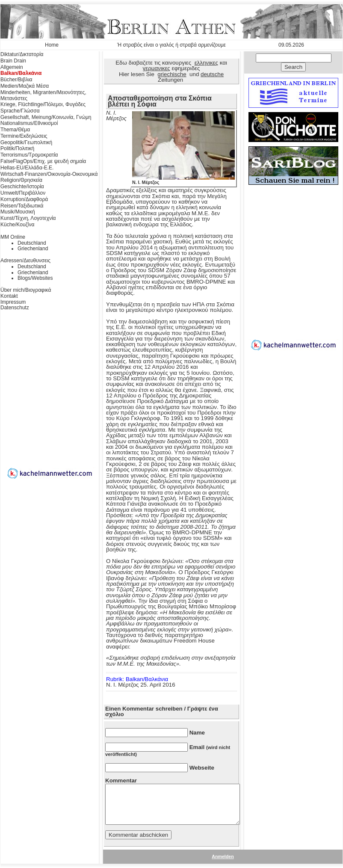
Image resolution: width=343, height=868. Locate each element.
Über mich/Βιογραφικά (26, 290)
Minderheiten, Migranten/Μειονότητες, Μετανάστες (43, 95)
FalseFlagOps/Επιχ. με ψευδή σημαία (43, 161)
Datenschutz (15, 308)
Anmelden (223, 856)
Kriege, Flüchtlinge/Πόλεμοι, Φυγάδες (43, 104)
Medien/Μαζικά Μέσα (25, 86)
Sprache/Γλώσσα (20, 111)
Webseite (202, 768)
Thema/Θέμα (15, 130)
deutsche (212, 74)
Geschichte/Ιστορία (22, 187)
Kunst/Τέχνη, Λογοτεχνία (28, 218)
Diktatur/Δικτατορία (22, 54)
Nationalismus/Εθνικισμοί (29, 123)
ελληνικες (206, 63)
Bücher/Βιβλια (16, 80)
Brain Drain (13, 61)
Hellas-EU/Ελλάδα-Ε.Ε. (27, 168)
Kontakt (9, 296)
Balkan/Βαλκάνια (21, 73)
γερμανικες (157, 68)
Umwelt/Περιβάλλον (23, 193)
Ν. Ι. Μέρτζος (183, 180)
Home (52, 45)
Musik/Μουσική (18, 212)
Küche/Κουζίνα (17, 225)
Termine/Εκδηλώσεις (24, 136)
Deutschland (32, 243)
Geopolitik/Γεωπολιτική (26, 142)
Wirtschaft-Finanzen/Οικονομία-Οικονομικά (49, 174)
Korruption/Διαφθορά (24, 199)
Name (197, 733)
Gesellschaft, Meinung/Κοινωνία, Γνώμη (46, 117)
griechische (172, 74)
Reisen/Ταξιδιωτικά (22, 206)
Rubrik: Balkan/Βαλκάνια (137, 679)
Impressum (13, 302)
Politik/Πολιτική (17, 148)
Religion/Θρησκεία (21, 180)
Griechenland (33, 249)
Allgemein (12, 67)
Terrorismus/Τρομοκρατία (29, 155)
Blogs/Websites (35, 278)
